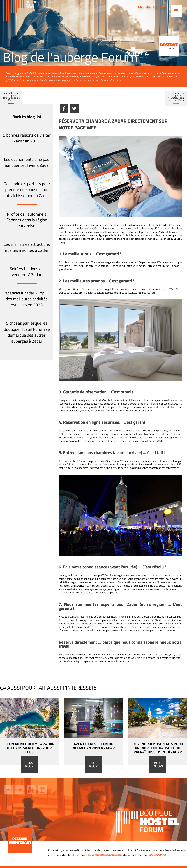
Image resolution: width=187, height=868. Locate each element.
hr (148, 7)
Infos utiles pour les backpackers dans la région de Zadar (11, 97)
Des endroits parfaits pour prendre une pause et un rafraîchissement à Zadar (27, 190)
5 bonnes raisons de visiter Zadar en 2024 (27, 138)
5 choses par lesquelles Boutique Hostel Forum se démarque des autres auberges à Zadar (27, 332)
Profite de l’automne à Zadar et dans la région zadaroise (27, 220)
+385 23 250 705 (157, 855)
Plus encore (29, 765)
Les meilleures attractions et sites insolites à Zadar (27, 247)
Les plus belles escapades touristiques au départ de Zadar (176, 97)
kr (163, 7)
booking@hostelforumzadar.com (104, 855)
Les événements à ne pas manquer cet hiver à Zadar (27, 162)
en (140, 7)
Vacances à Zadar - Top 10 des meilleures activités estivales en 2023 (27, 299)
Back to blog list (27, 117)
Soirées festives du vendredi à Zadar (27, 272)
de (155, 7)
